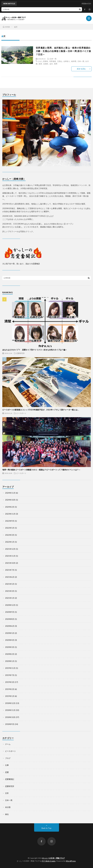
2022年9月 (10, 521)
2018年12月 (10, 703)
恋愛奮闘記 (10, 779)
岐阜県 (74, 61)
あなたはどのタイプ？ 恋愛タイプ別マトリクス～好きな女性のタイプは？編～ (35, 350)
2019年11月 (10, 668)
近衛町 (46, 64)
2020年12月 (10, 605)
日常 (7, 793)
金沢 (51, 64)
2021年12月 (10, 549)
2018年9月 (10, 724)
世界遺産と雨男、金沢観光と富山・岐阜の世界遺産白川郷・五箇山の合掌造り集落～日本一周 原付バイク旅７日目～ (63, 51)
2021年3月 (10, 591)
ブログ (8, 758)
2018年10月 (10, 717)
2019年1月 (10, 696)
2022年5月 (10, 528)
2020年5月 (10, 633)
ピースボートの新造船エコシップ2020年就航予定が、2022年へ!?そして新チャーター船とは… (41, 410)
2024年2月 (10, 507)
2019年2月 (10, 689)
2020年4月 (10, 640)
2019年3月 (10, 682)
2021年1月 (10, 598)
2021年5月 (10, 584)
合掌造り (67, 61)
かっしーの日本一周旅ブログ (54, 858)
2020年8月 (10, 619)
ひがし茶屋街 (43, 61)
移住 (7, 814)
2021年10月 (10, 563)
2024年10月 (10, 500)
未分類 (8, 807)
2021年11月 (10, 556)
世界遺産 (53, 61)
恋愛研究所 (20, 353)
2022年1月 (10, 542)
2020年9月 (10, 612)
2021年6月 (10, 577)
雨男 (56, 64)
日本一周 (53, 59)
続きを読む (81, 69)
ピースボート (21, 413)
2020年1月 (10, 661)
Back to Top (46, 828)
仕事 (7, 765)
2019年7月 (10, 675)
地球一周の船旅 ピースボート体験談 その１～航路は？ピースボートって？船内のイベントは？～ (41, 470)
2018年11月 (10, 710)
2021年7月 (10, 570)
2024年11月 (10, 493)
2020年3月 (10, 647)
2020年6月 (10, 626)
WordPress (71, 861)
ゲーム (8, 744)
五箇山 (60, 61)
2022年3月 (10, 535)
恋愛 (7, 772)
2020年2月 (10, 654)
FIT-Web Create (49, 861)
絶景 (40, 64)
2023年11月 (10, 514)
